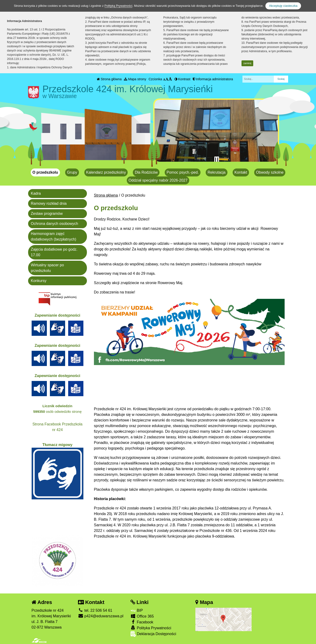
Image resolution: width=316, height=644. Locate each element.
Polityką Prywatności (118, 6)
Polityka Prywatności (151, 628)
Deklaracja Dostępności (153, 634)
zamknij (247, 63)
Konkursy (39, 281)
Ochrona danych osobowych (55, 224)
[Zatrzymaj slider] (217, 160)
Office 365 (142, 616)
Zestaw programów (47, 214)
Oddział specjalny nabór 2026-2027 (158, 180)
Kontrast (182, 79)
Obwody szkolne (270, 172)
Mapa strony (135, 79)
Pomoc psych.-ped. (183, 172)
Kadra (36, 193)
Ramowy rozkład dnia (49, 203)
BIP (137, 610)
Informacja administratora (213, 79)
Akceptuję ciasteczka (283, 6)
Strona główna (109, 79)
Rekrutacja (216, 172)
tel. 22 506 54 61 (95, 610)
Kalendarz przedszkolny (106, 172)
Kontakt (241, 172)
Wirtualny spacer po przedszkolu (47, 268)
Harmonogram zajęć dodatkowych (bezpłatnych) (54, 236)
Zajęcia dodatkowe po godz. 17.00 (54, 252)
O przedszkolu (45, 172)
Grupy (72, 172)
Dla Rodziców (146, 172)
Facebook (142, 622)
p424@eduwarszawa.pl (101, 616)
